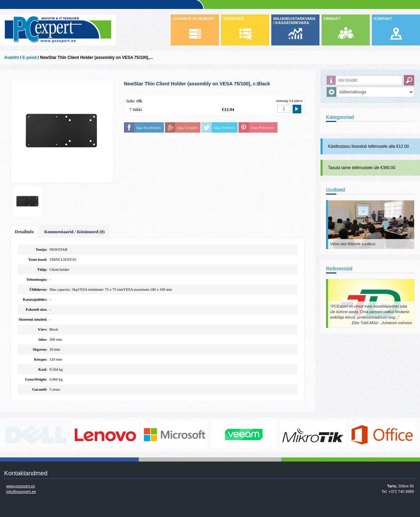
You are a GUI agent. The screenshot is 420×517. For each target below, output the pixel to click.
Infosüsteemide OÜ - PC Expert (58, 30)
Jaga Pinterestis (262, 127)
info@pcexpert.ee (21, 492)
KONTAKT (383, 19)
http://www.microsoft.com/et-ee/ (175, 435)
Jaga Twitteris (224, 127)
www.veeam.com (244, 435)
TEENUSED (233, 19)
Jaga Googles (187, 127)
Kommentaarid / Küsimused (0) (74, 232)
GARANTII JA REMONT (194, 19)
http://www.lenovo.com (105, 435)
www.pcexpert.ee (21, 486)
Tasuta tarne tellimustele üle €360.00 (362, 168)
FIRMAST (332, 19)
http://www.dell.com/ (36, 435)
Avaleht (12, 58)
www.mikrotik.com (313, 435)
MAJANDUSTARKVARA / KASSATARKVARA (294, 21)
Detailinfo (24, 232)
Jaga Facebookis (148, 127)
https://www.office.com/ (382, 435)
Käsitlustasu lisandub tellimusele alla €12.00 (369, 146)
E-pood (29, 58)
